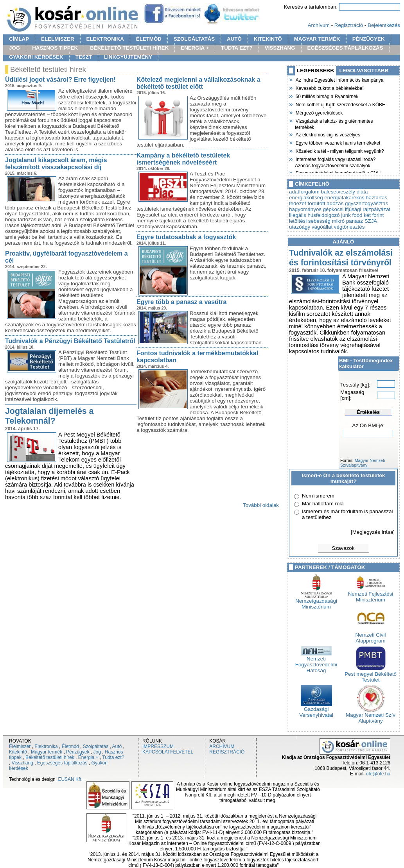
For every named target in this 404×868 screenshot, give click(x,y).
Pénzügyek (78, 752)
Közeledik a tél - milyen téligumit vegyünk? (339, 150)
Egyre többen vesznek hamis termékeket (338, 142)
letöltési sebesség (310, 221)
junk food (352, 215)
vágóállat (322, 227)
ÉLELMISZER (57, 39)
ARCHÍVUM (222, 746)
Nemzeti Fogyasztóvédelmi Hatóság (316, 662)
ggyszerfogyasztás (366, 203)
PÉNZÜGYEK (369, 39)
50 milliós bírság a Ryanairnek (327, 96)
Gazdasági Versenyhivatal (316, 710)
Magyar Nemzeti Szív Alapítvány (371, 716)
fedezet (298, 203)
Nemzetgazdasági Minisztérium (316, 601)
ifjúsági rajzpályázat (368, 209)
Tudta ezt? (113, 757)
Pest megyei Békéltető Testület (371, 675)
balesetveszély (338, 192)
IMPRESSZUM (158, 746)
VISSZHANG (280, 48)
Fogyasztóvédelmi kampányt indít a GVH (338, 172)
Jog (97, 752)
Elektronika (46, 746)
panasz (355, 221)
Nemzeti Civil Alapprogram (371, 635)
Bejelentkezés (384, 25)
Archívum (319, 25)
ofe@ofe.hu (378, 774)
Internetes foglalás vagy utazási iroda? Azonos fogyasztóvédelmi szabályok (335, 162)
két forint (374, 215)
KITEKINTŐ (268, 39)
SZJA (371, 221)
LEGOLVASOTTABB (364, 71)
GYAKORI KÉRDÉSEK (36, 57)
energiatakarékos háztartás (356, 198)
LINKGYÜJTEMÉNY (128, 57)
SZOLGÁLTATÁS (194, 39)
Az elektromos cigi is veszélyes (328, 134)
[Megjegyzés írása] (373, 532)
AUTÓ (234, 39)
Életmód (70, 746)
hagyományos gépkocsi (316, 209)
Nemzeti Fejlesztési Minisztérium (371, 594)
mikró (338, 221)
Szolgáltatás (96, 746)
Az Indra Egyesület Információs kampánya (339, 79)
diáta (362, 192)
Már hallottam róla (323, 504)
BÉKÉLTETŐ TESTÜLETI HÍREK (129, 48)
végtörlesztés (349, 227)
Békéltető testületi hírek (50, 757)
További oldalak (261, 505)
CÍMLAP (19, 39)
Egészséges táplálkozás (62, 763)
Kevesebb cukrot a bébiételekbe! (329, 88)
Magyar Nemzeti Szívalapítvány (363, 463)
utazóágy (300, 227)
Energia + (88, 757)
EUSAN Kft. (70, 779)
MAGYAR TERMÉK (317, 39)
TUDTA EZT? (237, 48)
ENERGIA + (195, 48)
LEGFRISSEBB (315, 71)
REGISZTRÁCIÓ (227, 752)
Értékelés (368, 412)
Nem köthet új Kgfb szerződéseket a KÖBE (340, 104)
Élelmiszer (20, 746)
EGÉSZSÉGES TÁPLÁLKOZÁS (345, 48)
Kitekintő (18, 752)
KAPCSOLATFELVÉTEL (168, 752)
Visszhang (22, 763)
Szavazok (343, 548)
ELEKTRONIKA (105, 39)
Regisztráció (349, 25)
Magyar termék (47, 752)
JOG (14, 48)
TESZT (84, 57)
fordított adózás (325, 203)
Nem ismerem (318, 496)
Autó (117, 746)
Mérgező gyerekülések (319, 112)
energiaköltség (306, 198)
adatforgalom (304, 192)
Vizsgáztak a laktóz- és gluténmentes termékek (334, 123)
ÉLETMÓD (149, 39)
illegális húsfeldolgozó (314, 215)
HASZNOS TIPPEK (55, 48)
